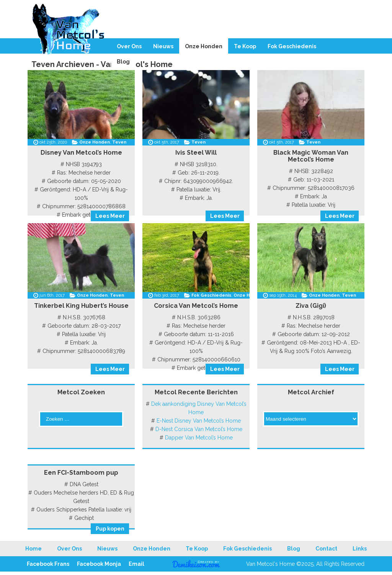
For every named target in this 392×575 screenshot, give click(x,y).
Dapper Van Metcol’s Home (199, 438)
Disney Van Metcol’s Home (81, 153)
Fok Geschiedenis (292, 46)
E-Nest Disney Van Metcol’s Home (199, 421)
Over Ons (129, 46)
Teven (119, 142)
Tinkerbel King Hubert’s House (81, 306)
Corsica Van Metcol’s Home (196, 306)
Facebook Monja (99, 564)
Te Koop (245, 46)
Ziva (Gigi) (311, 306)
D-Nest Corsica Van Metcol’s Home (199, 429)
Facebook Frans (48, 564)
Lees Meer (110, 216)
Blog (123, 62)
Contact (326, 549)
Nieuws (163, 46)
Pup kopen (110, 529)
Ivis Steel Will (196, 153)
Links (360, 549)
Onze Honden (204, 46)
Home (33, 549)
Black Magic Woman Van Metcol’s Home (311, 156)
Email (136, 564)
